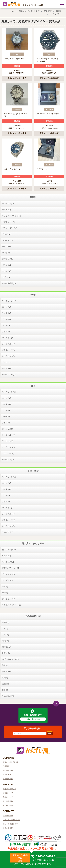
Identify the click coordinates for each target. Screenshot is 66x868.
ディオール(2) (8, 362)
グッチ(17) (6, 319)
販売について (8, 793)
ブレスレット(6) (9, 574)
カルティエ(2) (8, 338)
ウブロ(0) (6, 277)
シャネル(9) (7, 313)
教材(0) (5, 665)
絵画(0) (5, 678)
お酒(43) (5, 622)
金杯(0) (5, 587)
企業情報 (6, 766)
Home (12, 11)
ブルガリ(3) (7, 234)
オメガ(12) (6, 210)
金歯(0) (5, 593)
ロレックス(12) (8, 204)
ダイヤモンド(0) (9, 599)
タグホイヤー (56, 14)
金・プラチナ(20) (9, 550)
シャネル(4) (7, 404)
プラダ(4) (6, 332)
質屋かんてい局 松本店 (29, 11)
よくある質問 (8, 828)
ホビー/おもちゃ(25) (10, 659)
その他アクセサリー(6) (11, 605)
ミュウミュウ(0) (9, 356)
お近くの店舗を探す (10, 824)
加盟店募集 (7, 775)
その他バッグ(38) (9, 374)
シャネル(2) (7, 489)
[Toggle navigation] (62, 4)
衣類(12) (5, 684)
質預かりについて (10, 789)
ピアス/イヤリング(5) (11, 568)
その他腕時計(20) (9, 283)
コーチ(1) (6, 417)
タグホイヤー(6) (9, 222)
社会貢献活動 (8, 770)
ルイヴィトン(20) (9, 392)
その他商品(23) (8, 696)
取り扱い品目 (8, 805)
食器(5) (5, 690)
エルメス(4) (7, 307)
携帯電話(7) (7, 647)
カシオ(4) (6, 253)
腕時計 (59, 11)
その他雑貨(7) (8, 532)
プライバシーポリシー (11, 820)
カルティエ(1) (8, 508)
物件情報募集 (8, 779)
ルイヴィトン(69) (9, 301)
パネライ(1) (7, 265)
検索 (50, 733)
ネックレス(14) (8, 562)
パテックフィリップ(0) (11, 216)
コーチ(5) (6, 325)
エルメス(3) (7, 271)
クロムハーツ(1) (9, 350)
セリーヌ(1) (7, 368)
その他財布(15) (8, 459)
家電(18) (5, 641)
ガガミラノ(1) (8, 259)
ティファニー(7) (9, 514)
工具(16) (5, 635)
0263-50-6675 (43, 856)
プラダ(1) (6, 423)
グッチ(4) (6, 495)
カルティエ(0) (8, 429)
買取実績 (48, 11)
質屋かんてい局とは (10, 762)
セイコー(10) (7, 247)
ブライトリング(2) (10, 228)
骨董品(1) (6, 653)
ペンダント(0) (8, 580)
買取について (8, 797)
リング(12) (6, 556)
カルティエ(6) (8, 240)
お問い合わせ (8, 816)
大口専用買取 (8, 801)
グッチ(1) (6, 410)
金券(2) (5, 628)
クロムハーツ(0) (9, 520)
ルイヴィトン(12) (9, 477)
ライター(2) (7, 672)
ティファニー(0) (9, 344)
